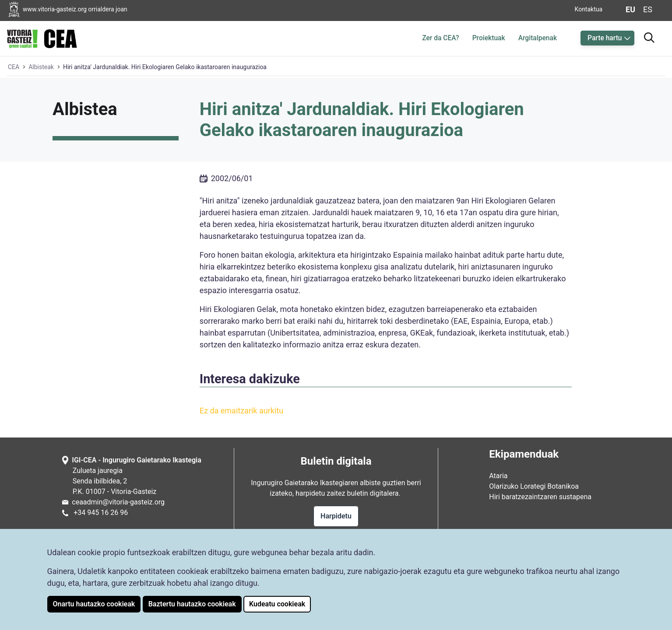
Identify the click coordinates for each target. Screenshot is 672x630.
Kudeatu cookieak (277, 604)
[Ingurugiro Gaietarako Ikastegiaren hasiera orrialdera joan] (42, 37)
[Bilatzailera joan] (649, 36)
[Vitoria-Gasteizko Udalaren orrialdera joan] (75, 9)
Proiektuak (489, 38)
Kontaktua (589, 9)
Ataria (498, 476)
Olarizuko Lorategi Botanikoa (534, 486)
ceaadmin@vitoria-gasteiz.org (118, 502)
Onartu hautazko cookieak (94, 604)
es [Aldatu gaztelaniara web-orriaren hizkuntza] (648, 9)
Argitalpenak (538, 38)
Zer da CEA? (440, 38)
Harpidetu (336, 516)
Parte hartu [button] (605, 38)
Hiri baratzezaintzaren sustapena (540, 497)
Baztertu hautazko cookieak (192, 604)
